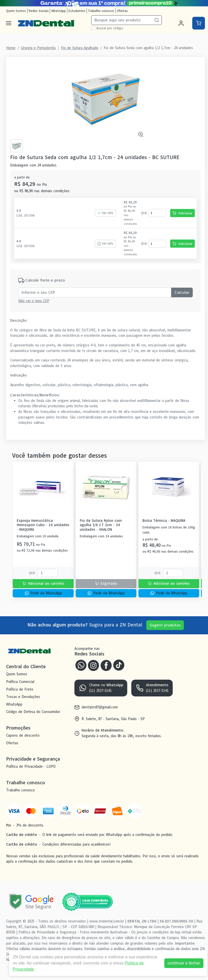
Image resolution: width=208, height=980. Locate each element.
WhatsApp (59, 11)
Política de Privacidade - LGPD (31, 766)
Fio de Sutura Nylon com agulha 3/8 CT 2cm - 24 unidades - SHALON (101, 525)
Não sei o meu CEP (34, 301)
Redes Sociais (39, 11)
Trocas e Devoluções (23, 697)
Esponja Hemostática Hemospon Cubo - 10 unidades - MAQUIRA (43, 525)
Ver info (105, 213)
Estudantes (77, 11)
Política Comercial (20, 682)
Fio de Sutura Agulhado (80, 48)
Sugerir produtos (165, 625)
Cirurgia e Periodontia (38, 48)
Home (11, 48)
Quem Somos (16, 11)
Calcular (182, 292)
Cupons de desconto (23, 735)
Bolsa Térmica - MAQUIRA (164, 521)
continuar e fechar (184, 963)
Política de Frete (20, 689)
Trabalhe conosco (101, 11)
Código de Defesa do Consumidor (33, 712)
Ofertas (122, 11)
